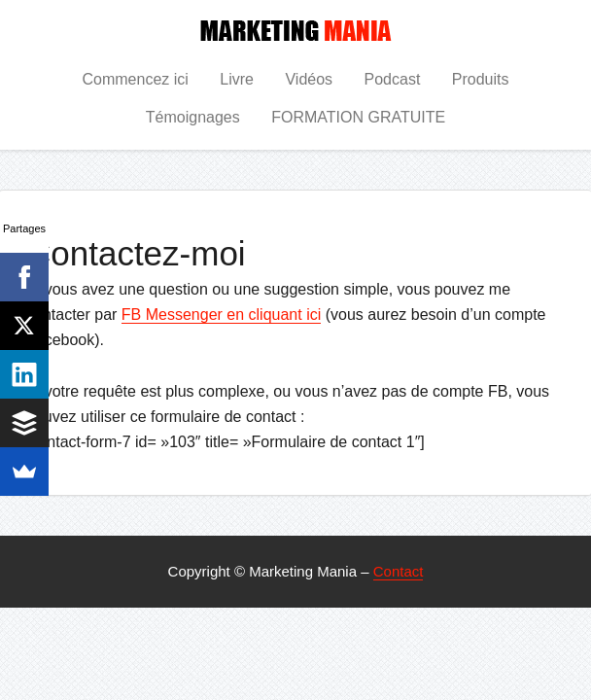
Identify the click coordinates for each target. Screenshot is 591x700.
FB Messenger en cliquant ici (221, 315)
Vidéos (309, 79)
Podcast (393, 79)
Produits (481, 79)
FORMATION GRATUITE (358, 117)
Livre (237, 79)
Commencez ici (135, 79)
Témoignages (193, 117)
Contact (399, 571)
